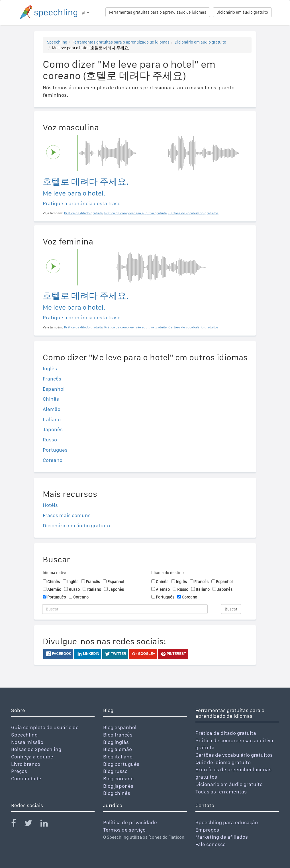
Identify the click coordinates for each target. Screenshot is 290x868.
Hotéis (50, 505)
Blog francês (118, 735)
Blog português (121, 764)
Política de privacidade (130, 822)
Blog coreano (118, 778)
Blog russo (115, 771)
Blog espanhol (120, 727)
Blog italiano (118, 757)
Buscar (231, 609)
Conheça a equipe (32, 757)
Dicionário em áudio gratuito (242, 12)
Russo (50, 440)
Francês (52, 379)
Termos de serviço (124, 830)
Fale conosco (211, 844)
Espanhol (54, 389)
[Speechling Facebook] (17, 824)
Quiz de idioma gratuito (223, 762)
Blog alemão (118, 749)
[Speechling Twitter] (32, 824)
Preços (19, 771)
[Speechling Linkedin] (48, 824)
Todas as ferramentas (221, 792)
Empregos (207, 830)
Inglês (50, 368)
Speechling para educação (227, 822)
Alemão (52, 409)
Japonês (53, 429)
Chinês (51, 399)
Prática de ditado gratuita (226, 733)
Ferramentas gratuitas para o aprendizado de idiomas (158, 12)
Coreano (53, 460)
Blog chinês (117, 793)
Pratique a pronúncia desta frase (82, 203)
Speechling (57, 42)
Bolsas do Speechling (36, 749)
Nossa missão (27, 742)
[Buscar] (125, 609)
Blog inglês (116, 742)
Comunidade (26, 778)
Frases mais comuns (67, 515)
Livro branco (26, 764)
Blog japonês (118, 786)
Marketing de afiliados (222, 837)
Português (55, 450)
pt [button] (85, 13)
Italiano (52, 419)
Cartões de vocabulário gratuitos (234, 755)
